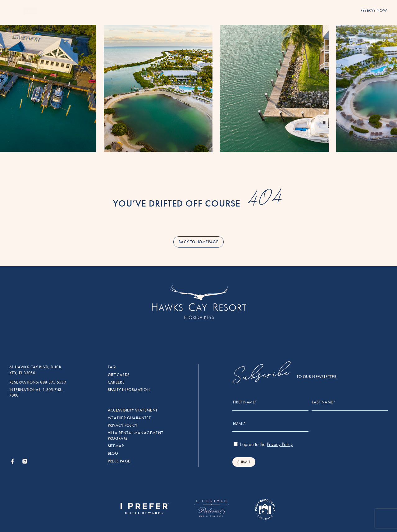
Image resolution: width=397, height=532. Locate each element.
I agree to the (263, 444)
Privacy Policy (123, 425)
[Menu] (12, 11)
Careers (116, 382)
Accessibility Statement (133, 410)
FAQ (112, 367)
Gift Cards (119, 375)
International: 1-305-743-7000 (36, 393)
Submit (244, 462)
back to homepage (198, 242)
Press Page (119, 461)
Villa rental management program (136, 436)
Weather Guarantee (130, 418)
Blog (113, 453)
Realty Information (129, 390)
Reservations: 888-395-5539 (38, 382)
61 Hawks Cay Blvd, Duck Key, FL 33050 (35, 370)
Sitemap (116, 446)
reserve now (374, 10)
